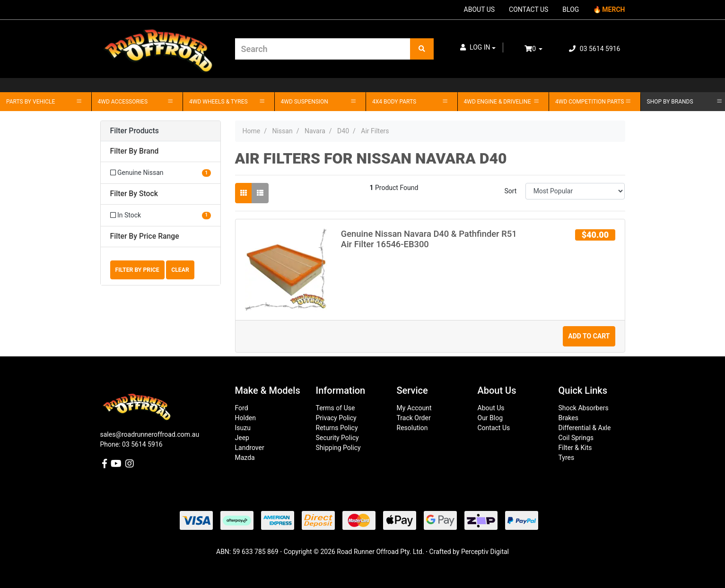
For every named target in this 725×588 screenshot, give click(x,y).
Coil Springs (576, 438)
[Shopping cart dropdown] (540, 49)
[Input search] (323, 49)
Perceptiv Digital (485, 552)
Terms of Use (336, 408)
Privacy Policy (336, 418)
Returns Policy (337, 428)
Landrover (250, 448)
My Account (414, 408)
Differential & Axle (585, 428)
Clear (180, 270)
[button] (478, 48)
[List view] (260, 193)
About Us (491, 408)
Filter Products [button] (135, 131)
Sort (510, 191)
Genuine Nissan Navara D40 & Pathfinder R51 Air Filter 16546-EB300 (429, 239)
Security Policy (337, 438)
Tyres (567, 458)
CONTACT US (528, 9)
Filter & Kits (575, 448)
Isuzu (243, 428)
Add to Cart (589, 336)
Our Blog (490, 418)
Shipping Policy (338, 448)
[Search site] (422, 49)
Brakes (568, 418)
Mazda (245, 458)
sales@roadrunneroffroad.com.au (150, 434)
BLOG (571, 9)
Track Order (414, 418)
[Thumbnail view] (244, 193)
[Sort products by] (575, 191)
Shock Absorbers (584, 408)
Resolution (412, 428)
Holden (245, 418)
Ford (242, 408)
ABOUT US (480, 9)
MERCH (613, 9)
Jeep (242, 438)
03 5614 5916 (594, 49)
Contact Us (494, 428)
